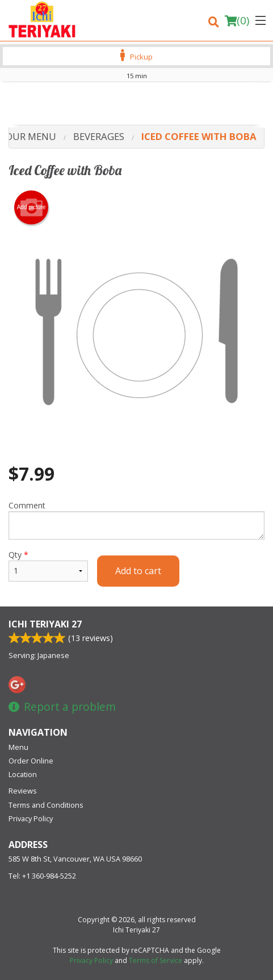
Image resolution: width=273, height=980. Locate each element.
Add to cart (138, 571)
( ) (237, 20)
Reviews (23, 791)
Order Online (31, 761)
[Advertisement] (136, 105)
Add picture (31, 207)
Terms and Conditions (46, 805)
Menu (18, 747)
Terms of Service (156, 960)
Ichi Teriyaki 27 (45, 624)
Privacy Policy (31, 818)
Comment (136, 520)
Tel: (42, 876)
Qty (48, 565)
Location (23, 774)
